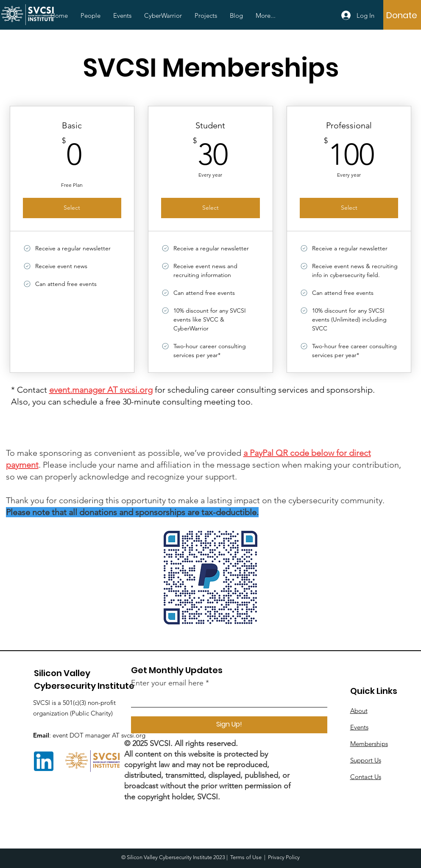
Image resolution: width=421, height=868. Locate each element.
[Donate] (402, 15)
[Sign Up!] (229, 725)
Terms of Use (246, 857)
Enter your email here (167, 683)
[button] (91, 16)
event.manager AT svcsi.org (101, 390)
